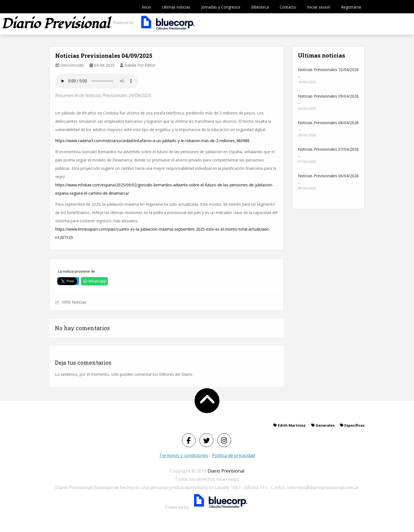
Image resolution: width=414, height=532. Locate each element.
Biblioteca (260, 7)
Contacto (288, 7)
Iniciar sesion (319, 7)
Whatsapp (94, 281)
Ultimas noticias (176, 7)
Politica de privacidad (234, 455)
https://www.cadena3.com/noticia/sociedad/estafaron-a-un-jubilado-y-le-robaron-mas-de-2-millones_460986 (152, 141)
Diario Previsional (226, 471)
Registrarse (351, 7)
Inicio (146, 7)
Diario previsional (56, 24)
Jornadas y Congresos (221, 7)
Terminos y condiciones (184, 455)
